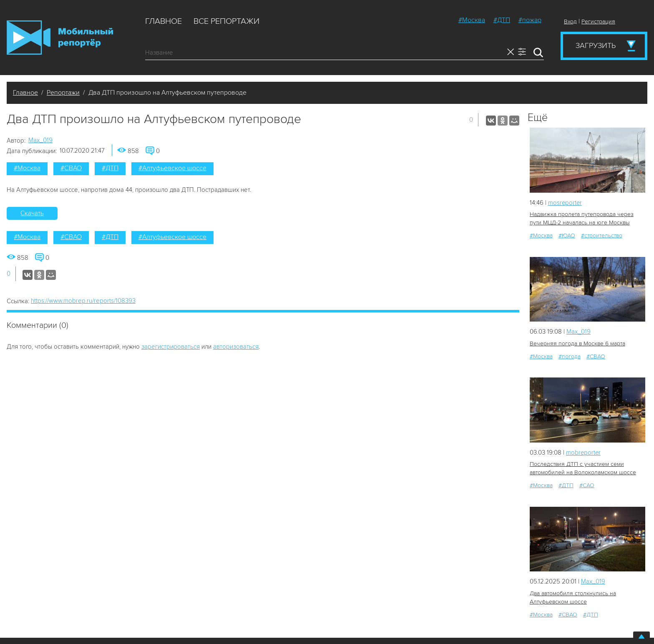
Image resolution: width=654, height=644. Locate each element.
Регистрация (598, 21)
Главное (163, 21)
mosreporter (565, 203)
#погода (570, 356)
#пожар (530, 20)
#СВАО (71, 168)
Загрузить (596, 45)
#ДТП (502, 20)
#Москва (472, 20)
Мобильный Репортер (60, 38)
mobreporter (584, 453)
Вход (570, 21)
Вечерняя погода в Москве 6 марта (577, 343)
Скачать (32, 213)
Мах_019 (40, 140)
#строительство (602, 235)
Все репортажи (226, 21)
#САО (587, 485)
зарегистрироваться (171, 347)
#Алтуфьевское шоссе (172, 168)
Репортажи (63, 93)
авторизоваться (236, 347)
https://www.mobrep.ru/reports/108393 (83, 301)
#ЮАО (567, 235)
